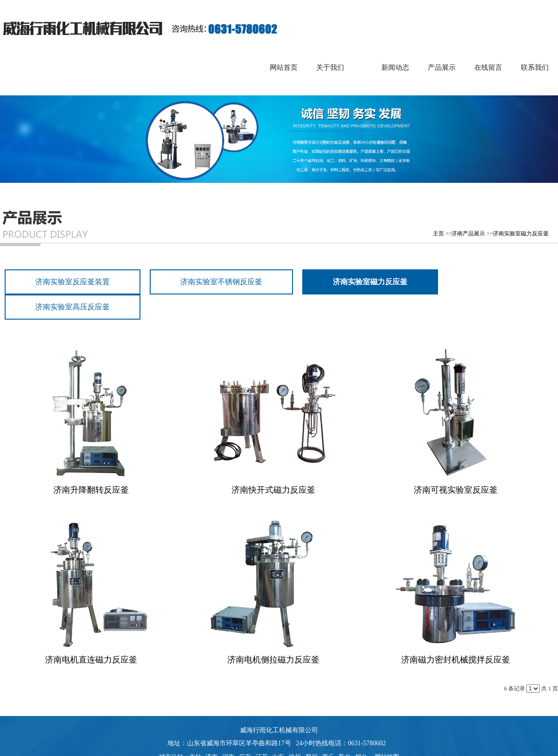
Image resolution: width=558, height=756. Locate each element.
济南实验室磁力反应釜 (521, 234)
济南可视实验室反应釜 (456, 490)
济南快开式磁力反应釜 (273, 490)
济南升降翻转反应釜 (91, 490)
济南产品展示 (468, 234)
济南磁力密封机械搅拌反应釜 (456, 660)
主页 (438, 234)
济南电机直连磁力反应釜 (91, 660)
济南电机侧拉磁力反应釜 (273, 660)
